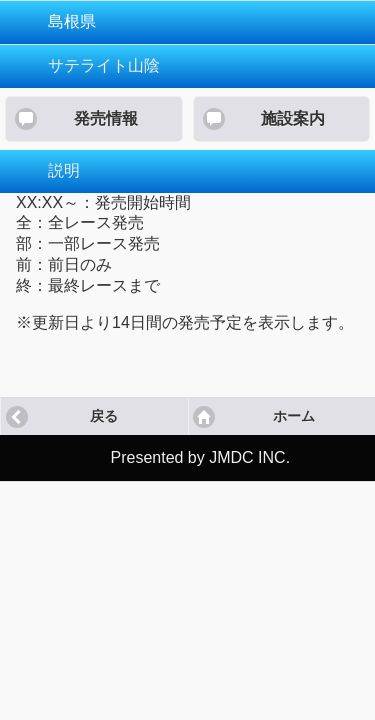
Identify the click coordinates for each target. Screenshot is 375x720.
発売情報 (106, 118)
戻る (104, 416)
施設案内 (293, 118)
